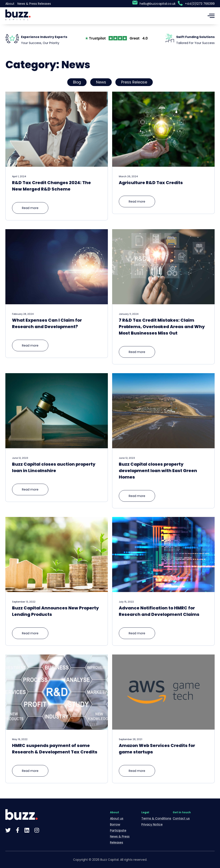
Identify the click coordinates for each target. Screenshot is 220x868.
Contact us (181, 818)
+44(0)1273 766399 (200, 4)
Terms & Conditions (156, 818)
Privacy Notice (152, 824)
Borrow (115, 824)
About (10, 4)
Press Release (134, 82)
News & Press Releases (34, 4)
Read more (30, 208)
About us (117, 818)
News (101, 82)
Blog (77, 82)
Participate (118, 830)
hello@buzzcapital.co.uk (158, 4)
